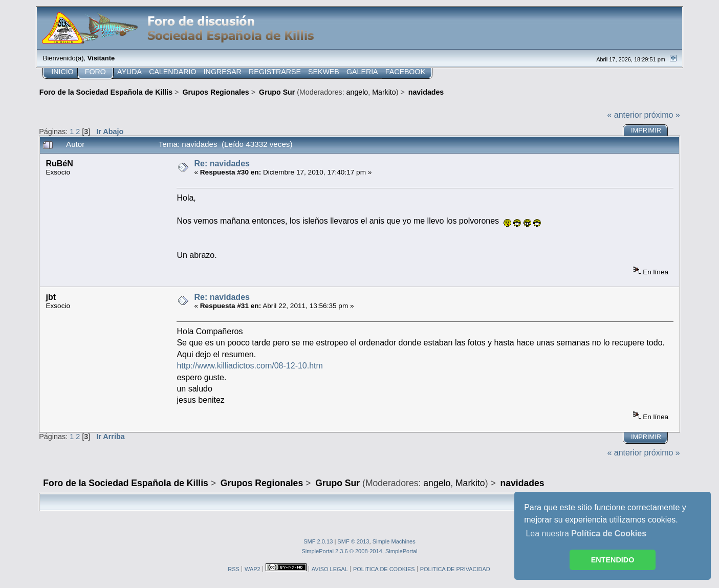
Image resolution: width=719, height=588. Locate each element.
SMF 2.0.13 (318, 541)
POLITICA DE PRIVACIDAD (455, 569)
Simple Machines (394, 541)
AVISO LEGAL (330, 569)
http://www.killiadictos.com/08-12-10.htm (249, 366)
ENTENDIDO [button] (613, 560)
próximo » (662, 115)
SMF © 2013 (353, 541)
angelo (357, 92)
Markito (384, 92)
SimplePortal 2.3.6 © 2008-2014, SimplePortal (359, 551)
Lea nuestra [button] (586, 533)
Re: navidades (222, 164)
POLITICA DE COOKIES (384, 569)
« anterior (624, 115)
